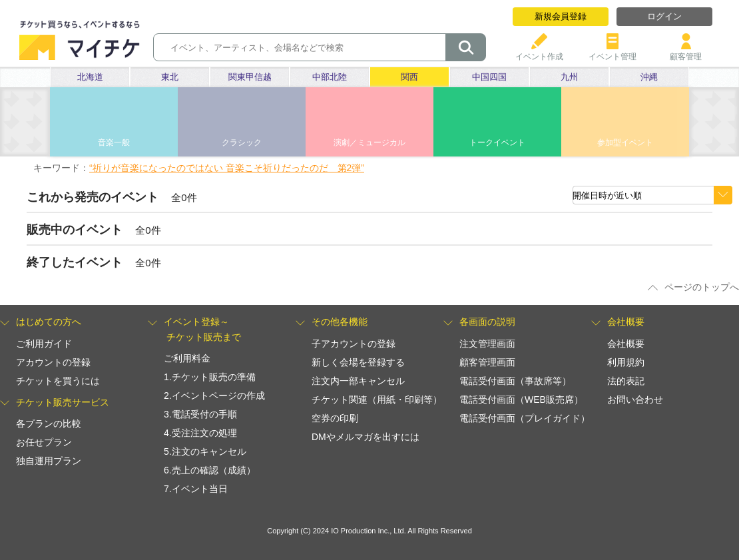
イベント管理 (613, 52)
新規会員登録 (561, 16)
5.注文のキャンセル (205, 451)
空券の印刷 (335, 418)
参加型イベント (625, 142)
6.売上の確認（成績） (210, 470)
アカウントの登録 (53, 362)
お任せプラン (44, 442)
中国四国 (489, 77)
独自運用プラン (49, 461)
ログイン (664, 16)
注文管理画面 (487, 344)
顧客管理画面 (487, 362)
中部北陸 (330, 77)
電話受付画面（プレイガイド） (525, 418)
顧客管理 (686, 52)
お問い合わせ (635, 400)
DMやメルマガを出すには (366, 437)
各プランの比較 (49, 423)
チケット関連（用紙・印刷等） (377, 400)
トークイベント (497, 142)
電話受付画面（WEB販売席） (521, 400)
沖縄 (649, 77)
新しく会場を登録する (358, 362)
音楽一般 (114, 142)
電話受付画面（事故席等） (515, 381)
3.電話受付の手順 (200, 414)
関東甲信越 (250, 77)
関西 (409, 77)
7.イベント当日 (196, 489)
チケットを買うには (58, 381)
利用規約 (626, 362)
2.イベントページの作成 (214, 396)
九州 (569, 77)
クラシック (242, 142)
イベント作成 (539, 52)
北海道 (90, 77)
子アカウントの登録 (354, 344)
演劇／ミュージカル (369, 142)
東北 (170, 77)
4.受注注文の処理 (200, 433)
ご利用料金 (187, 358)
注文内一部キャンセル (358, 381)
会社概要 (626, 344)
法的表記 (626, 381)
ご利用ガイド (44, 344)
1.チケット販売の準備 (210, 377)
